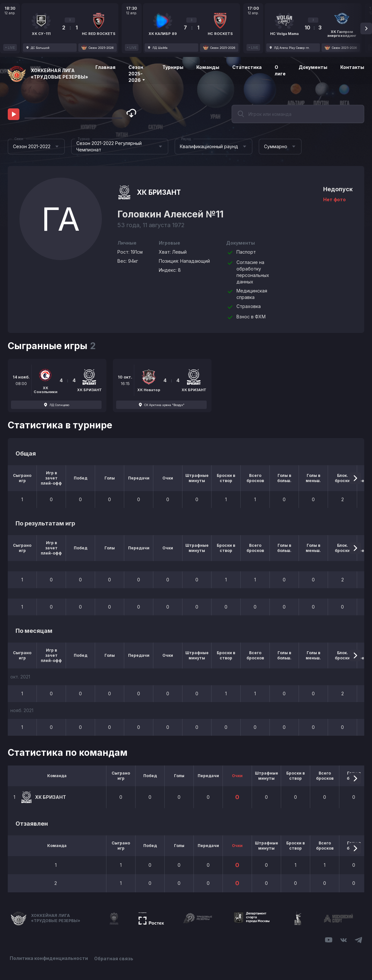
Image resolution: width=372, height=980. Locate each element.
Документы (313, 67)
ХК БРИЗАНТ (159, 192)
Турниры (173, 67)
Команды (208, 67)
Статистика (247, 67)
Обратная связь (114, 958)
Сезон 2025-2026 (137, 74)
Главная (105, 67)
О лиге (280, 70)
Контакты (352, 67)
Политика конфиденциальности (49, 958)
